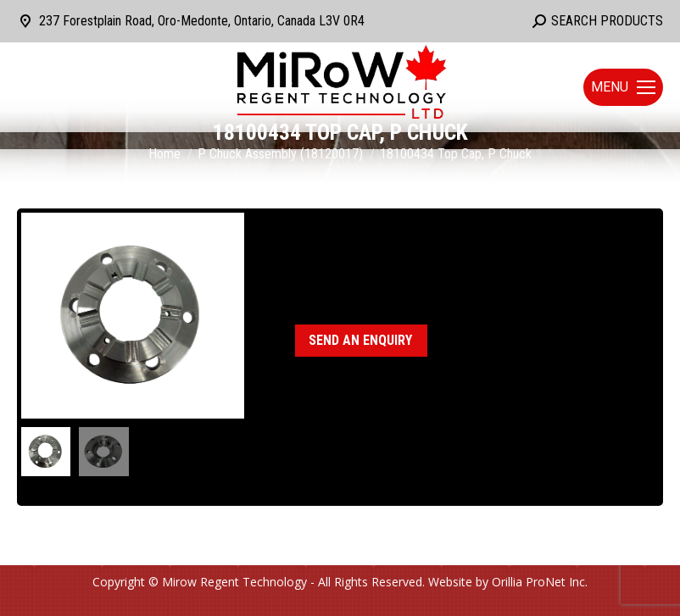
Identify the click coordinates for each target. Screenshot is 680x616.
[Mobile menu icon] (623, 87)
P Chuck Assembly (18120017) (434, 273)
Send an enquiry (360, 340)
